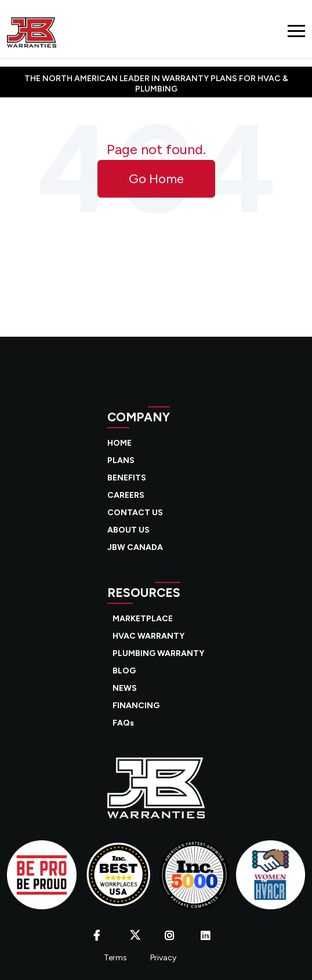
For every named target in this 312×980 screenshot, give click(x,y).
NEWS (125, 688)
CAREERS (126, 495)
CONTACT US (135, 513)
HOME (119, 443)
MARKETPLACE (143, 619)
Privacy (163, 958)
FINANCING (136, 706)
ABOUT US (128, 530)
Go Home (156, 179)
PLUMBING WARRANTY (158, 653)
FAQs (123, 723)
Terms (115, 958)
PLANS (121, 460)
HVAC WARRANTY (148, 636)
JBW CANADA (135, 547)
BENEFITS (127, 478)
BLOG (124, 671)
